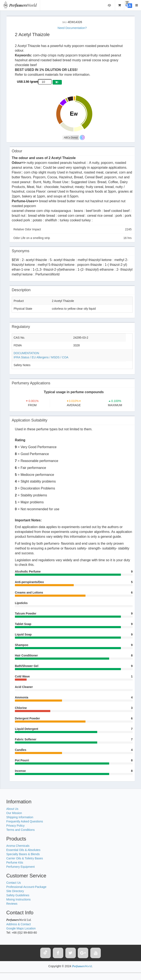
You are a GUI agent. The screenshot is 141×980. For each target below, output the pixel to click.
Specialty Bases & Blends (23, 854)
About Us (12, 809)
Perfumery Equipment (20, 867)
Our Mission (14, 813)
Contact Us (14, 883)
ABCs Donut (71, 138)
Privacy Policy (15, 826)
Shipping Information (20, 817)
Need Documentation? (72, 28)
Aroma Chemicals (18, 846)
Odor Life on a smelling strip (72, 238)
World (23, 5)
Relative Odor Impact (72, 229)
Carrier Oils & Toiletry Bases (25, 858)
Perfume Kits (15, 863)
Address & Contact (19, 924)
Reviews (12, 904)
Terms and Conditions (20, 830)
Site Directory (15, 891)
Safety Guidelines (18, 895)
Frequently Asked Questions (25, 821)
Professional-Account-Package (26, 887)
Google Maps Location (21, 928)
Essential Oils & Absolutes (23, 850)
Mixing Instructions (18, 899)
